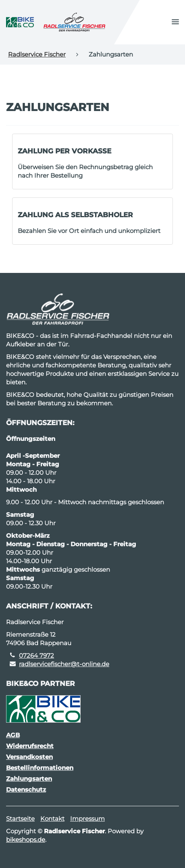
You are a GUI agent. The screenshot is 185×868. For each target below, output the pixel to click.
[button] (175, 22)
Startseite (20, 819)
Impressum (87, 819)
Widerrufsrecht (30, 746)
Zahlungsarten (29, 779)
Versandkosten (29, 757)
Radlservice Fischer (37, 54)
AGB (13, 735)
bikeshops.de (26, 840)
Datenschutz (26, 789)
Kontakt (52, 819)
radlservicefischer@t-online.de (64, 664)
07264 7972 (36, 655)
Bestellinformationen (40, 768)
